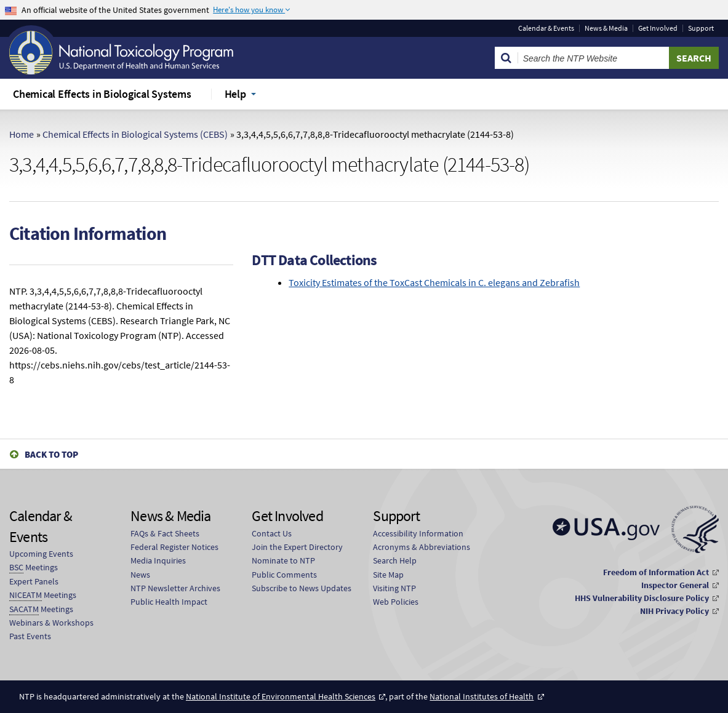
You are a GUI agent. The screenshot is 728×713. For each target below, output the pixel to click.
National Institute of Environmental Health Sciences (281, 696)
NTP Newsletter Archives (175, 588)
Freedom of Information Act (656, 572)
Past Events (30, 636)
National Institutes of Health (482, 696)
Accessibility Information (418, 533)
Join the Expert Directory (297, 547)
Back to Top (51, 454)
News (140, 575)
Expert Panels (34, 581)
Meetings (34, 568)
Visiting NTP (394, 588)
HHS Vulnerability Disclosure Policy (642, 598)
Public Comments (284, 575)
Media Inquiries (158, 560)
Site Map (388, 575)
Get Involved (658, 28)
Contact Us (272, 533)
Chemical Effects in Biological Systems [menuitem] (102, 94)
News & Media (606, 28)
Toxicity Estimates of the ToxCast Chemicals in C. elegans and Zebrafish (434, 282)
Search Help (395, 560)
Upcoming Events (41, 554)
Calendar (546, 28)
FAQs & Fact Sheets (165, 533)
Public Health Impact (169, 602)
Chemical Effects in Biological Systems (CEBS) (135, 134)
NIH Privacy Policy (674, 611)
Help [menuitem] (235, 94)
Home (22, 134)
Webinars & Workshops (51, 623)
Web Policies (396, 602)
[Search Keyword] (594, 58)
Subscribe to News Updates (302, 588)
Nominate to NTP (283, 560)
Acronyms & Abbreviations (422, 547)
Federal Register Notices (174, 547)
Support (701, 28)
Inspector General (675, 585)
